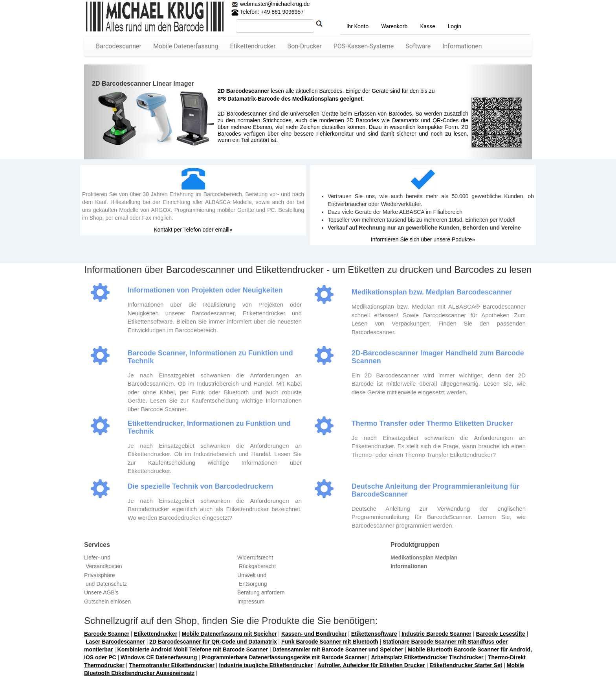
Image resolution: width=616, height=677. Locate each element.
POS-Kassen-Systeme (364, 46)
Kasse (427, 26)
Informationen (462, 46)
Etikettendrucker (253, 46)
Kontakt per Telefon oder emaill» (193, 230)
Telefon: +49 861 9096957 (268, 12)
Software (418, 46)
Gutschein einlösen (107, 602)
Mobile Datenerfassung (186, 46)
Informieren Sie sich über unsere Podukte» (423, 239)
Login (455, 26)
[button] (118, 112)
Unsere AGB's (101, 592)
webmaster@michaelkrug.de (274, 4)
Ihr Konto (357, 26)
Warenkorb (394, 26)
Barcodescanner (119, 46)
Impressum (251, 602)
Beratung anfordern (261, 592)
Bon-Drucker (304, 46)
